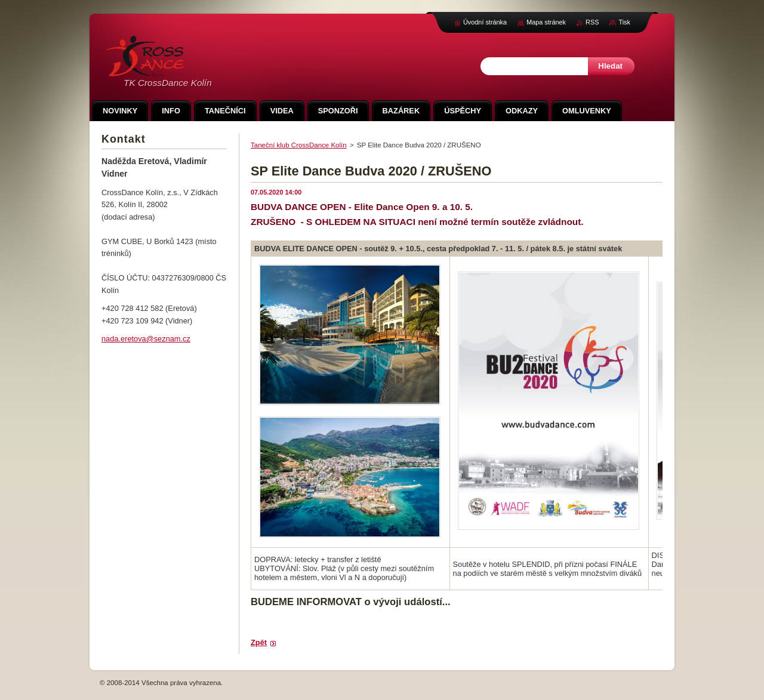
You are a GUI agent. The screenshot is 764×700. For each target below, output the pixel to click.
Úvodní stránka (485, 22)
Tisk (624, 22)
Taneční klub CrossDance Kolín (299, 145)
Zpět (259, 642)
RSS (592, 22)
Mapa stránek (546, 22)
